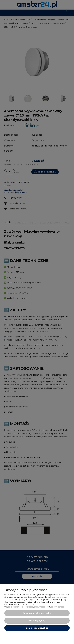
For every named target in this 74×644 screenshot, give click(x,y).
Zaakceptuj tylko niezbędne (37, 613)
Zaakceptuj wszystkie (37, 628)
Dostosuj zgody (37, 621)
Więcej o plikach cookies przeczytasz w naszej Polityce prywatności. (35, 607)
